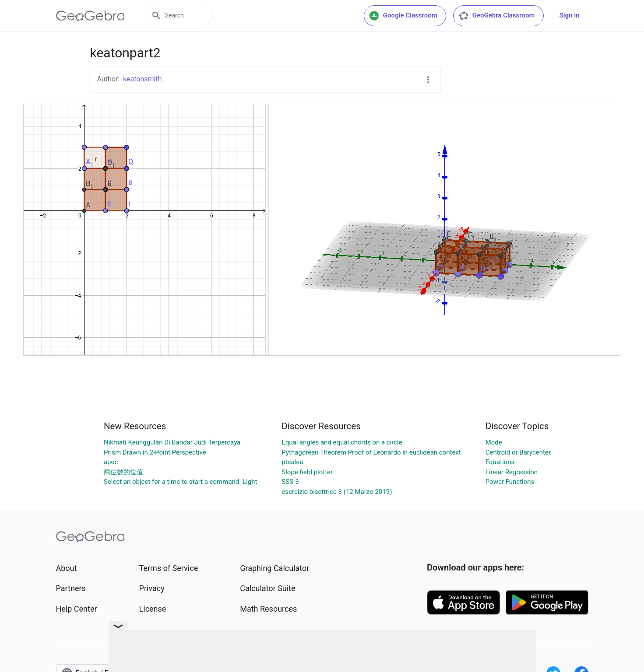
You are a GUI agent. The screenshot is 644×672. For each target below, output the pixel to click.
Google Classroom (403, 16)
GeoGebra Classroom (497, 16)
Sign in (570, 15)
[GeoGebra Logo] (90, 16)
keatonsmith (142, 79)
